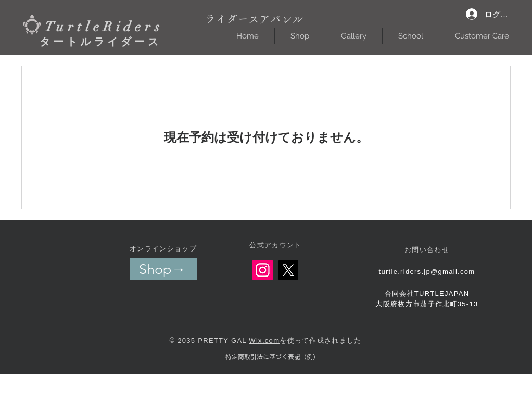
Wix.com (264, 340)
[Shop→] (163, 269)
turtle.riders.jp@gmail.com (427, 272)
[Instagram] (263, 270)
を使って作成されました (320, 340)
